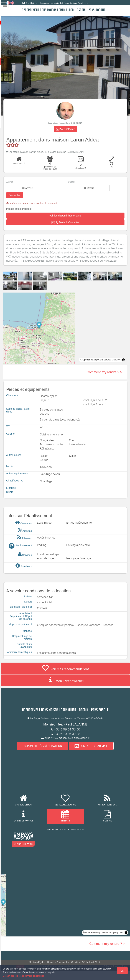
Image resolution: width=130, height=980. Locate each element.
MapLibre (116, 364)
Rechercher (23, 195)
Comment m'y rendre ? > (104, 376)
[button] (70, 129)
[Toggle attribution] (123, 364)
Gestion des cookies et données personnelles (24, 976)
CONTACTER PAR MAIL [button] (96, 755)
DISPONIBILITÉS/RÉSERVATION (47, 755)
